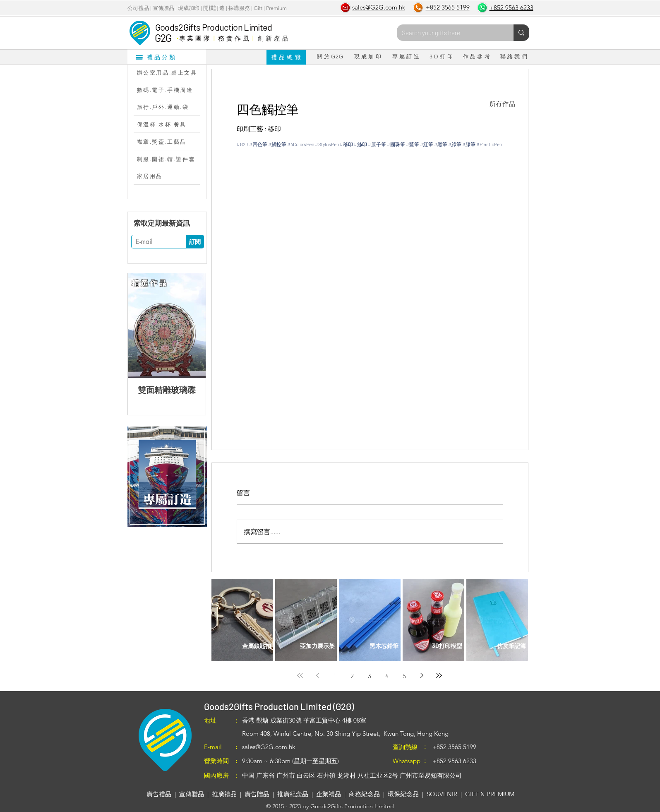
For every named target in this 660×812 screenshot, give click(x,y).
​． (177, 36)
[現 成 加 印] (368, 57)
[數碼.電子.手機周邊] (171, 90)
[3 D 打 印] (441, 57)
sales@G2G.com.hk (269, 747)
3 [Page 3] (370, 676)
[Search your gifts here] (449, 33)
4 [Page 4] (387, 676)
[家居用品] (171, 176)
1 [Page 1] (335, 676)
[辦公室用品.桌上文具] (171, 72)
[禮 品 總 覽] (286, 57)
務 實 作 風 (234, 38)
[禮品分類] (167, 57)
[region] (167, 477)
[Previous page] (317, 675)
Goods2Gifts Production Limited (214, 27)
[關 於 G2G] (330, 57)
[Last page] (439, 675)
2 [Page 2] (352, 676)
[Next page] (422, 675)
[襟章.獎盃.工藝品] (171, 142)
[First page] (300, 675)
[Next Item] (193, 326)
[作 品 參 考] (477, 57)
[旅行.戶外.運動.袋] (171, 107)
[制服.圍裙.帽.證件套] (171, 159)
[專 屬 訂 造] (406, 57)
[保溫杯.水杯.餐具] (171, 124)
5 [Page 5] (404, 676)
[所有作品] (503, 104)
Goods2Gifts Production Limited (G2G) (279, 706)
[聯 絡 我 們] (514, 57)
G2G (163, 38)
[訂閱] (195, 242)
